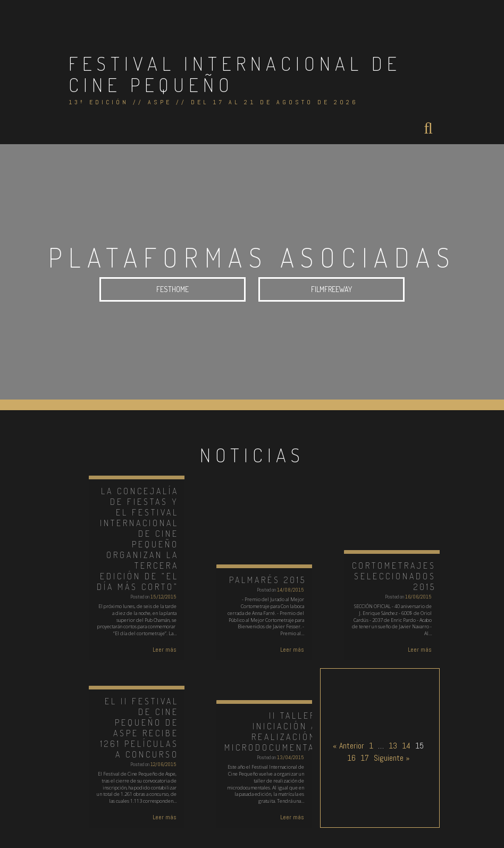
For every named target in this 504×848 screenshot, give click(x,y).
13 (393, 746)
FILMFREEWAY (331, 290)
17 (365, 758)
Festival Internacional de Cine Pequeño (235, 74)
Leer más (165, 650)
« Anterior (348, 746)
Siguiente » (392, 758)
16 (351, 758)
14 (406, 746)
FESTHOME (173, 290)
